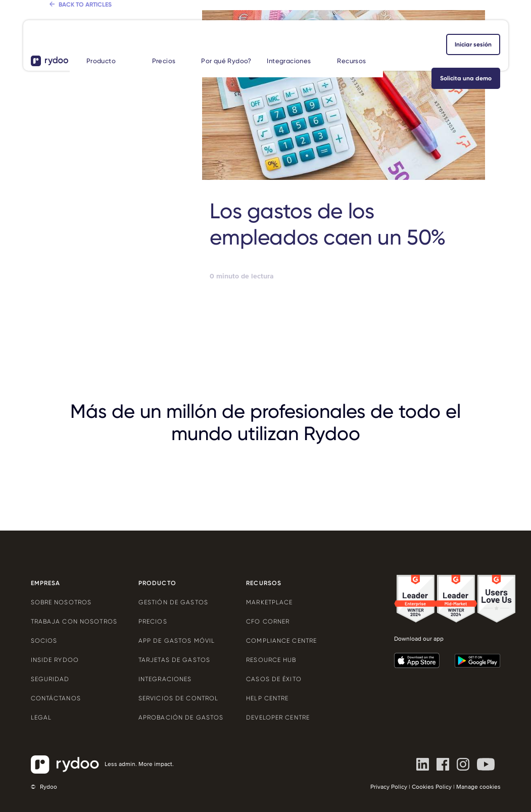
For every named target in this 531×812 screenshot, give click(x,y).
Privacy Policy (389, 787)
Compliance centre (281, 641)
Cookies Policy (432, 787)
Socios (44, 641)
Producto (101, 61)
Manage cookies (478, 787)
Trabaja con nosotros (74, 622)
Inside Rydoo (55, 660)
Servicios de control (178, 698)
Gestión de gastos (173, 602)
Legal (41, 718)
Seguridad (50, 679)
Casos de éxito (274, 679)
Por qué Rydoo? (226, 61)
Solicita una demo (466, 78)
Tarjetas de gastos (174, 660)
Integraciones (289, 61)
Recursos (351, 61)
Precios (164, 61)
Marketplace (269, 602)
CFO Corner (268, 622)
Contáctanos (56, 698)
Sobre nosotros (61, 602)
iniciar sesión (473, 44)
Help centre (267, 698)
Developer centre (278, 718)
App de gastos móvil (177, 641)
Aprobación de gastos (181, 718)
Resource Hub (271, 660)
